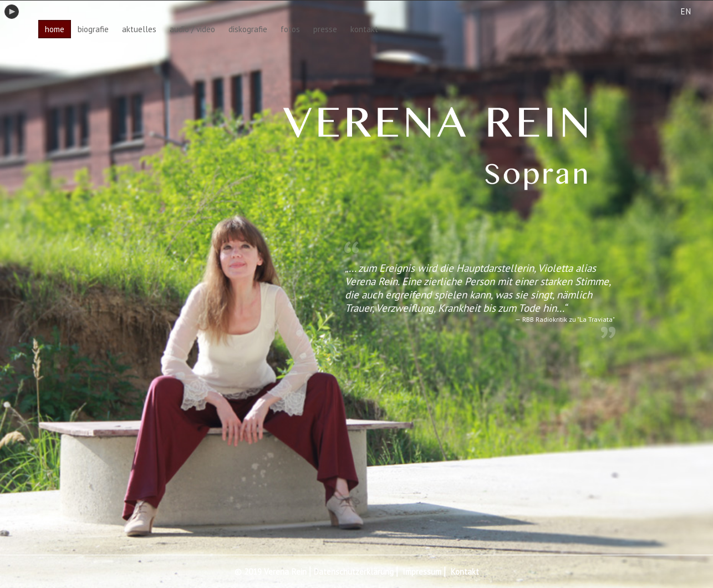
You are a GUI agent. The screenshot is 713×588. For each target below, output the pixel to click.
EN (686, 11)
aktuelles (139, 29)
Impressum (422, 572)
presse (325, 29)
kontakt (364, 29)
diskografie (248, 29)
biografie (93, 29)
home (55, 29)
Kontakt (465, 572)
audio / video (192, 29)
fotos (290, 29)
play (12, 12)
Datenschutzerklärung (353, 572)
